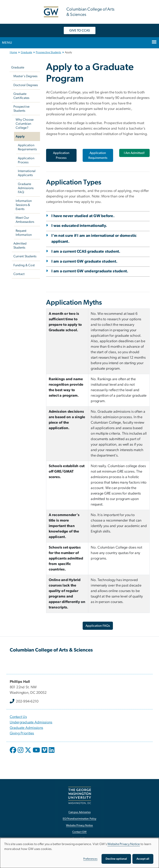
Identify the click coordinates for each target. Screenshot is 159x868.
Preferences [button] (90, 859)
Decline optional (116, 859)
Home (14, 52)
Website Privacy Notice (124, 844)
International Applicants (27, 173)
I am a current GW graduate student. (84, 261)
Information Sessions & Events (24, 205)
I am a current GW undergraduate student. (90, 271)
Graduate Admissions (26, 728)
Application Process (26, 160)
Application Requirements (27, 147)
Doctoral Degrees (26, 85)
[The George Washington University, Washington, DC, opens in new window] (80, 795)
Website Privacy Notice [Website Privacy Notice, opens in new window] (79, 825)
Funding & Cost (24, 265)
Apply (20, 136)
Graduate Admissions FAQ (26, 188)
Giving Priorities (22, 733)
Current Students (25, 256)
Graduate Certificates (21, 96)
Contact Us (18, 717)
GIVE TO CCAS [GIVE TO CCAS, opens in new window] (80, 30)
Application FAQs (98, 626)
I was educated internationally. (79, 226)
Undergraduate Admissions (31, 722)
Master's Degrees (25, 76)
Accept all (143, 859)
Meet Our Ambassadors (25, 220)
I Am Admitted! (134, 153)
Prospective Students (48, 52)
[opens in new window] (13, 753)
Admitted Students (20, 246)
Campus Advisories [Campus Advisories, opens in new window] (79, 812)
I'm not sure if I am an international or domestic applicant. (94, 239)
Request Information (24, 233)
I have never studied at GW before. (83, 216)
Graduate (26, 52)
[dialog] (79, 853)
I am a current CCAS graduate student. (86, 252)
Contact (19, 274)
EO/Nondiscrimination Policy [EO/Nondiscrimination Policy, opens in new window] (80, 819)
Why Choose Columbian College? (25, 124)
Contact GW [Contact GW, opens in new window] (79, 832)
